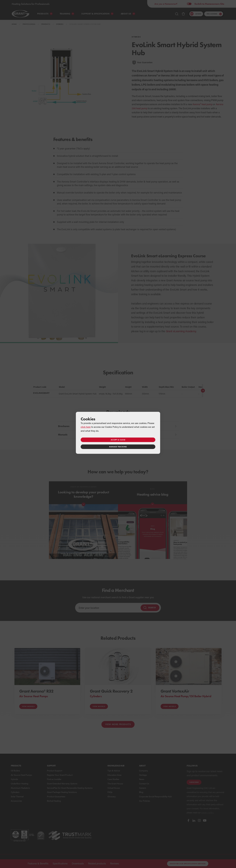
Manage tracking (118, 447)
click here (86, 427)
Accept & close (118, 440)
